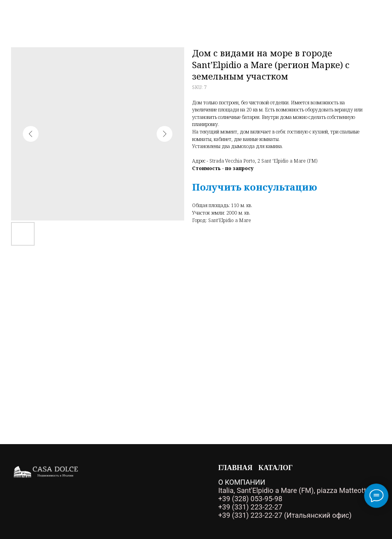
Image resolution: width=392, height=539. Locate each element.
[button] (255, 187)
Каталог (276, 468)
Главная (235, 468)
